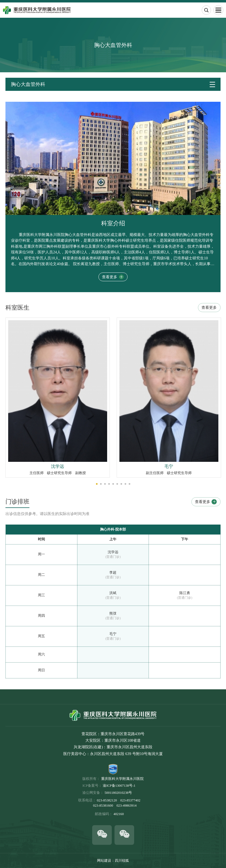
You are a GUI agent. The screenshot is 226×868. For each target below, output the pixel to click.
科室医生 (17, 308)
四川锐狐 (122, 861)
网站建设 (104, 861)
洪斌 (113, 593)
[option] (58, 398)
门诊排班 (17, 502)
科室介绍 (113, 223)
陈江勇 (185, 593)
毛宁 (113, 634)
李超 (113, 573)
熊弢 (113, 613)
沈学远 (113, 552)
